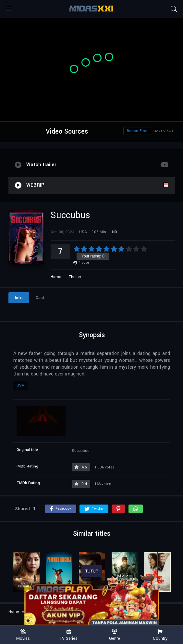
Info (19, 298)
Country (160, 635)
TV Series (69, 635)
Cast (40, 298)
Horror (56, 277)
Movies (23, 635)
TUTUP (92, 571)
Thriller (75, 277)
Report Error (137, 131)
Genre (114, 635)
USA (20, 385)
